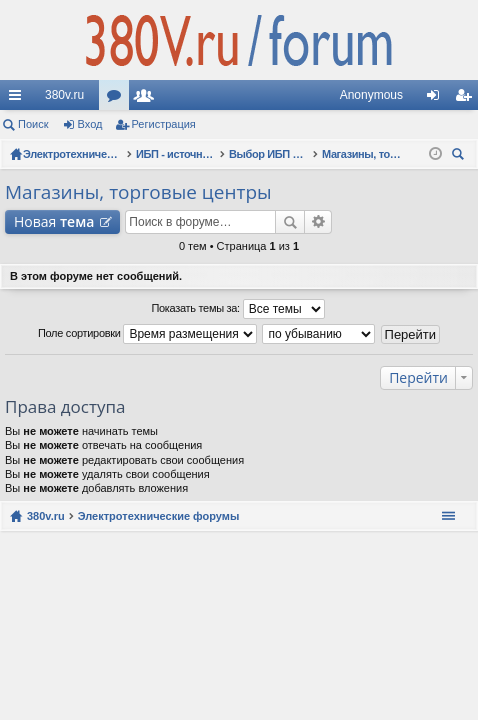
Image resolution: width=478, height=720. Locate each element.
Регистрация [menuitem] (467, 99)
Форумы (118, 99)
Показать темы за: (237, 309)
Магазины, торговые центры (138, 192)
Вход (90, 124)
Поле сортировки (147, 334)
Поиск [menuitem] (461, 156)
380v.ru (64, 95)
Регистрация (164, 124)
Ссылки (19, 99)
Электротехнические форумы (159, 516)
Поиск (33, 124)
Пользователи (148, 99)
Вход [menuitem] (437, 99)
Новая (54, 221)
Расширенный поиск (318, 222)
